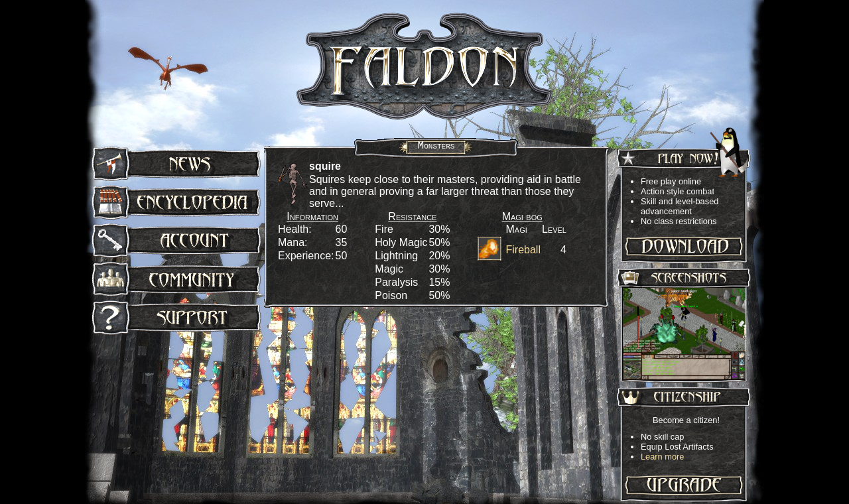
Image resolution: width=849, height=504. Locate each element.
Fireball (523, 250)
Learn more (662, 457)
